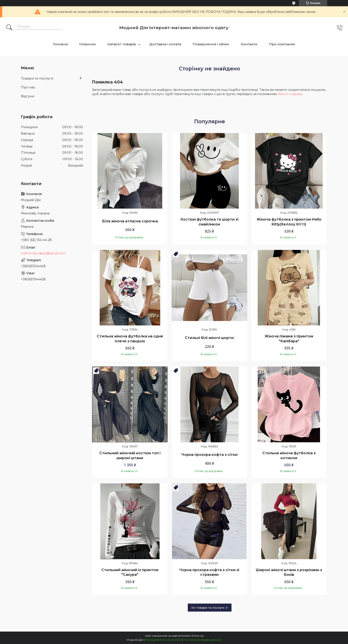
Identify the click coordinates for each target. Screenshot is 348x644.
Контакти (249, 44)
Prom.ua (198, 636)
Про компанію (282, 44)
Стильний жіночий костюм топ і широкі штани (130, 456)
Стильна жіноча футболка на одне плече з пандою (130, 339)
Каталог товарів (122, 44)
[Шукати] (9, 28)
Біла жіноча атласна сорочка (130, 221)
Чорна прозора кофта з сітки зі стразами (209, 572)
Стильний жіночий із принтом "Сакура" (130, 572)
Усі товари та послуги (208, 608)
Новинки (88, 44)
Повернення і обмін (211, 44)
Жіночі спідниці (290, 94)
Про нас (28, 87)
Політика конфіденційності (203, 640)
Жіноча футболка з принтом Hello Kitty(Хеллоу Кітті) (289, 222)
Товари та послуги (37, 78)
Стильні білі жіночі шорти (209, 338)
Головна (60, 44)
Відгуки (28, 96)
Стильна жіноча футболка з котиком (289, 456)
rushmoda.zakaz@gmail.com (43, 253)
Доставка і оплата (165, 44)
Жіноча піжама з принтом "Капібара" (289, 339)
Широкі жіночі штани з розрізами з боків (289, 572)
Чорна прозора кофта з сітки (209, 455)
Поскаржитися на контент (163, 640)
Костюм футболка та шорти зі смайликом (209, 222)
